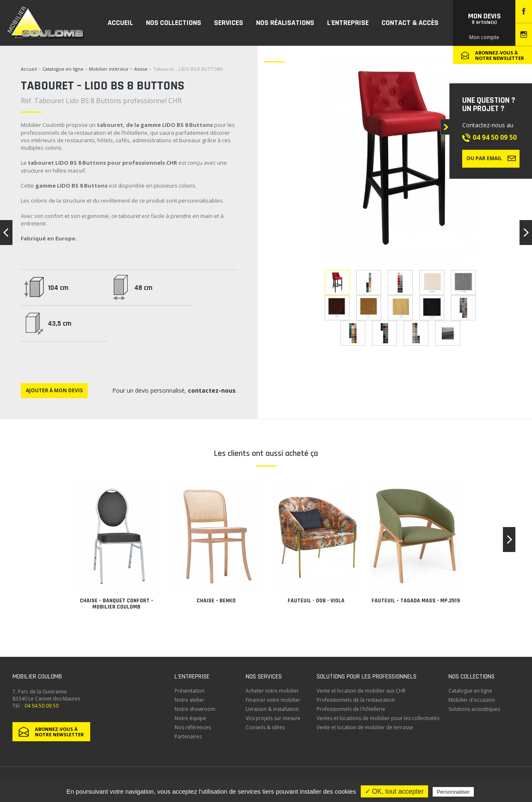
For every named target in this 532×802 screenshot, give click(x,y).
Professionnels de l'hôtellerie (351, 709)
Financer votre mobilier (273, 700)
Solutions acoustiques (474, 709)
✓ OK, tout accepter (394, 791)
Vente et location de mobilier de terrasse (365, 727)
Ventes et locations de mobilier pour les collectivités (378, 718)
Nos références (193, 727)
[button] (509, 540)
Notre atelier (190, 700)
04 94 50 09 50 (495, 137)
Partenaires (188, 736)
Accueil (29, 69)
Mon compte (484, 37)
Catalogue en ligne (63, 69)
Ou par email (491, 158)
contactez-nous (212, 390)
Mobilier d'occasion (472, 700)
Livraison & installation (272, 709)
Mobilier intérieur (109, 69)
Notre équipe (190, 718)
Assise (142, 69)
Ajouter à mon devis (54, 390)
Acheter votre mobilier (272, 691)
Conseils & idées (265, 727)
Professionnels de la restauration (356, 700)
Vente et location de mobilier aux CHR (361, 691)
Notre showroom (195, 709)
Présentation (190, 691)
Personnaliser (453, 792)
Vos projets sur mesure (273, 718)
